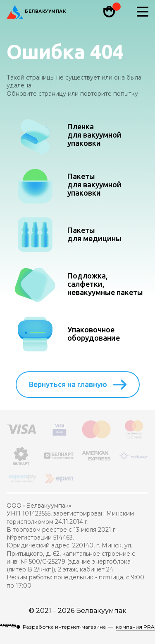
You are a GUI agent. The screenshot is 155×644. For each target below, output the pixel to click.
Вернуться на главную (78, 385)
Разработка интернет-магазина (64, 627)
